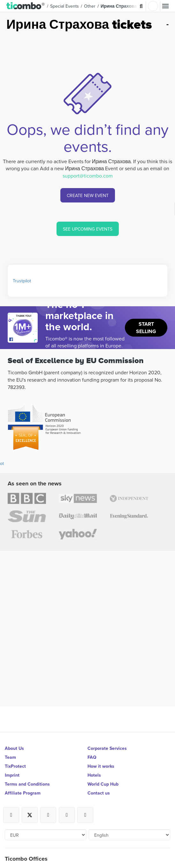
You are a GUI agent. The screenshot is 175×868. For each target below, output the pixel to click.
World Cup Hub (103, 784)
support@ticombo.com (88, 176)
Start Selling (146, 328)
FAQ (92, 757)
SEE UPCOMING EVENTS (88, 229)
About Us (14, 748)
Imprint (12, 775)
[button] (26, 6)
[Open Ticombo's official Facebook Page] (23, 339)
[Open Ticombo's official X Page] (30, 815)
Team (10, 757)
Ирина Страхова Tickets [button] (127, 6)
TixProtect (15, 766)
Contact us (99, 793)
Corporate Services (107, 748)
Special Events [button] (65, 6)
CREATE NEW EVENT (88, 195)
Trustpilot (22, 281)
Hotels (94, 775)
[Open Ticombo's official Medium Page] (67, 815)
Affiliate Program (23, 793)
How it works (101, 766)
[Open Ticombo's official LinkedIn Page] (85, 815)
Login (153, 6)
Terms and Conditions (27, 784)
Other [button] (90, 6)
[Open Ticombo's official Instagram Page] (48, 815)
